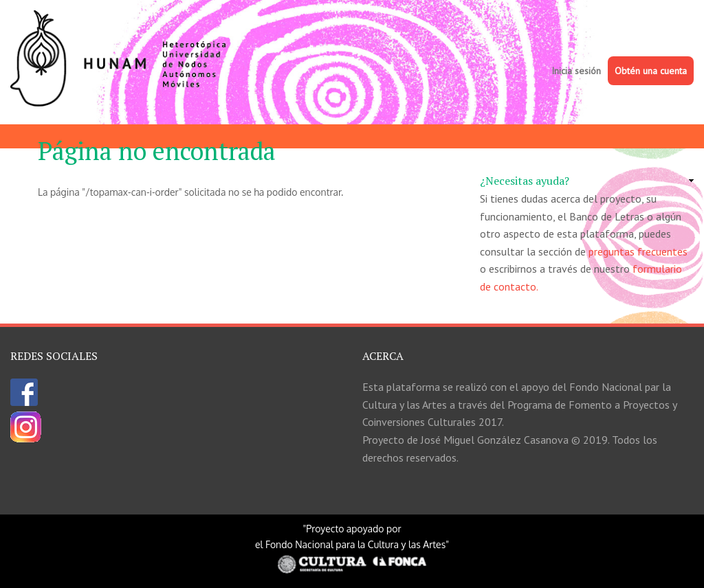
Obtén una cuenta (651, 71)
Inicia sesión (576, 71)
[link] (587, 181)
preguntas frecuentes (638, 251)
